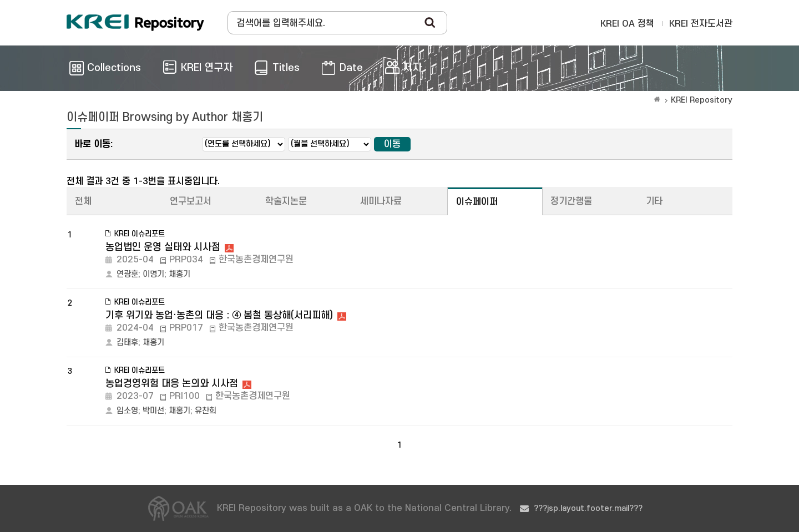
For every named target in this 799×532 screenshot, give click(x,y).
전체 (83, 201)
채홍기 (179, 274)
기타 (654, 201)
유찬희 (206, 411)
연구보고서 (191, 201)
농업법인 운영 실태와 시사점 (163, 247)
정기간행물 (571, 201)
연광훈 (127, 274)
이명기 (153, 274)
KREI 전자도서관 (701, 24)
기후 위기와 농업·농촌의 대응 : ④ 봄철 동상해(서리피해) (219, 315)
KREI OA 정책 (627, 24)
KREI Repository (702, 100)
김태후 (127, 343)
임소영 (127, 411)
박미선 (153, 411)
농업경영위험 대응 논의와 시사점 (172, 384)
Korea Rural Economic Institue (135, 23)
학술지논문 (286, 201)
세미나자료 (381, 201)
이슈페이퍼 (477, 202)
